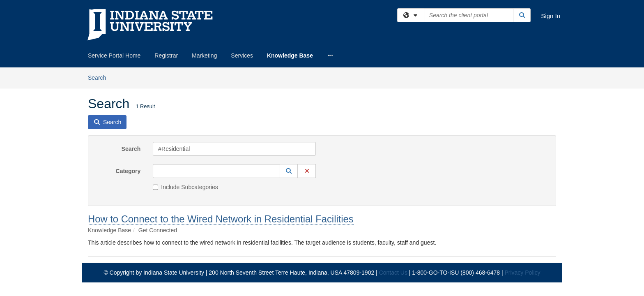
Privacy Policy (522, 205)
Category (128, 104)
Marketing (204, 55)
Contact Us (393, 205)
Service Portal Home (114, 55)
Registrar (166, 55)
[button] (289, 104)
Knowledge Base (290, 55)
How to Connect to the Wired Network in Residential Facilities (221, 151)
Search (131, 81)
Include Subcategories (185, 120)
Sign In (551, 16)
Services (242, 55)
